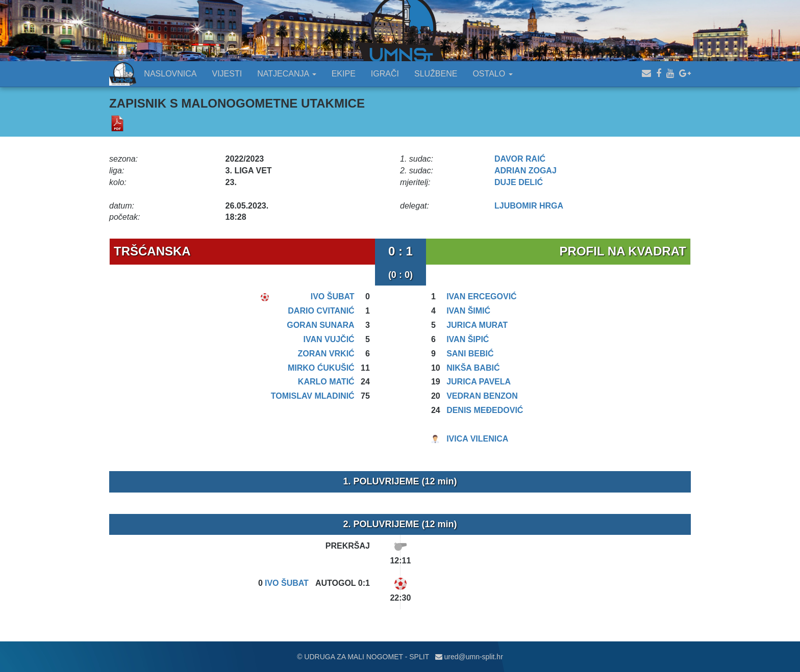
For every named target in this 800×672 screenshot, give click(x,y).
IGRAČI (385, 74)
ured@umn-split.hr (469, 657)
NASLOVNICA (170, 74)
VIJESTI (227, 74)
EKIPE (344, 74)
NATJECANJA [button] (287, 74)
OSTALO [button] (492, 74)
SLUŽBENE (436, 74)
